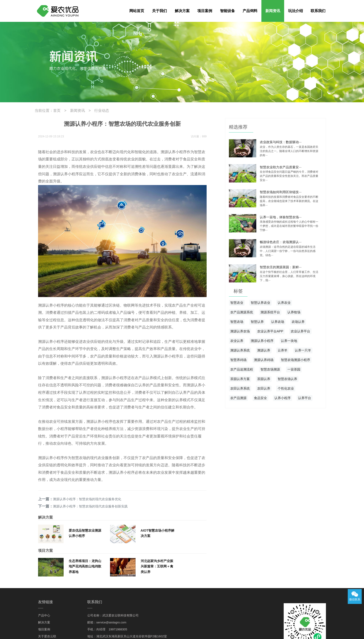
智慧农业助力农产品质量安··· (281, 165)
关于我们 (159, 11)
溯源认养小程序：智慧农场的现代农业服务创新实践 (88, 464)
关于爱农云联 (47, 593)
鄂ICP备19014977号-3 (314, 631)
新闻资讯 (273, 11)
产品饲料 (250, 11)
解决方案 (182, 11)
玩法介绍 (296, 11)
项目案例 (205, 11)
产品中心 (44, 572)
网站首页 (137, 11)
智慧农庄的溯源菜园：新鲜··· (281, 263)
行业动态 (94, 110)
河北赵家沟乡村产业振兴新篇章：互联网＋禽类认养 (157, 523)
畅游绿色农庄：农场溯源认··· (281, 238)
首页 (54, 110)
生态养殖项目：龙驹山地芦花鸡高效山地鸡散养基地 (85, 523)
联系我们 (318, 11)
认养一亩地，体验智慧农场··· (281, 214)
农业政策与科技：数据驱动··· (281, 141)
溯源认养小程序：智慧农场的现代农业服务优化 (85, 457)
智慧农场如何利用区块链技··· (281, 190)
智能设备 (227, 11)
